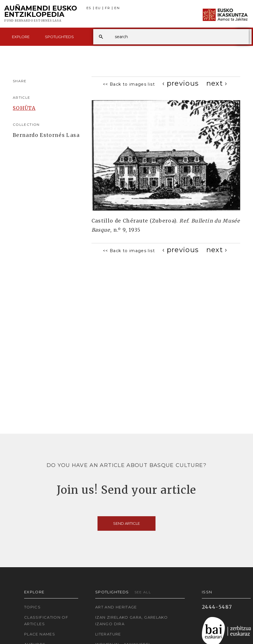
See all (143, 592)
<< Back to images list (129, 84)
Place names (40, 634)
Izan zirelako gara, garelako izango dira (131, 621)
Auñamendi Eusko (41, 14)
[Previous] (181, 83)
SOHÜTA (24, 108)
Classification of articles (46, 621)
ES (89, 8)
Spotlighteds (59, 37)
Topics (32, 607)
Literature (108, 634)
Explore (21, 37)
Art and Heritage (116, 607)
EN (117, 8)
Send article (126, 523)
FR (107, 8)
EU (98, 8)
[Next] (217, 83)
